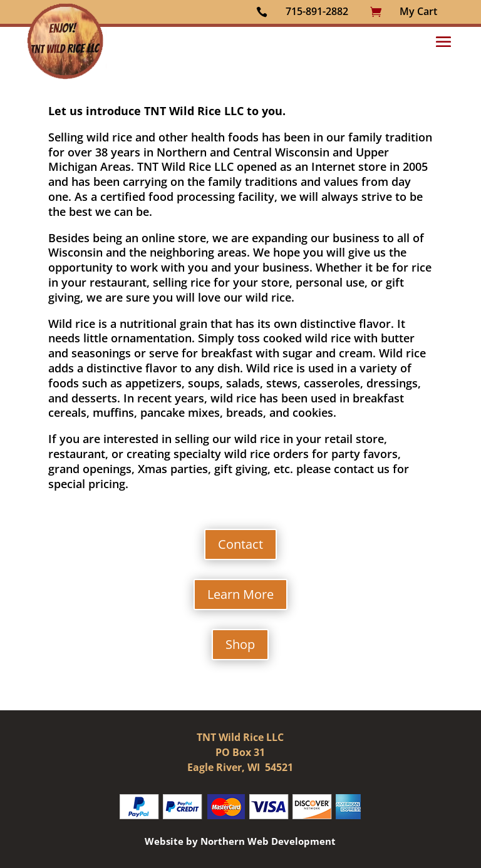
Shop (240, 644)
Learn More (240, 594)
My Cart (418, 11)
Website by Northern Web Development (240, 841)
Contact (240, 544)
